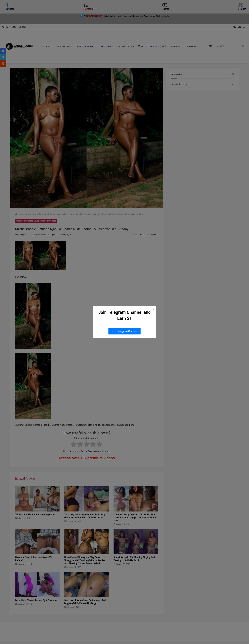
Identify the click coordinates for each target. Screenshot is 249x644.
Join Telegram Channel (125, 331)
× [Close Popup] (154, 310)
